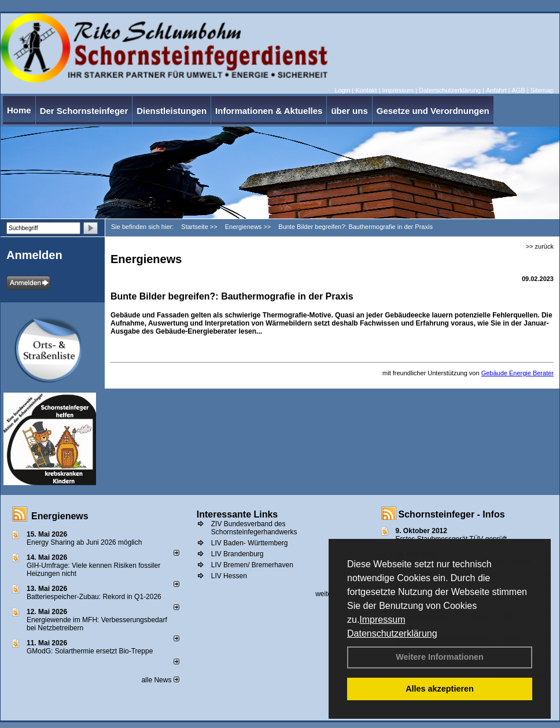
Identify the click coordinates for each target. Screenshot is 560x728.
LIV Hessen (229, 576)
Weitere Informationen (440, 657)
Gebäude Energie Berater (517, 373)
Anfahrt (496, 90)
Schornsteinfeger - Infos (452, 514)
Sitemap (542, 90)
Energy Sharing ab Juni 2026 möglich (84, 542)
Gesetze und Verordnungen (433, 111)
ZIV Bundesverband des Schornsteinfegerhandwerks (254, 528)
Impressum (382, 620)
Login (342, 90)
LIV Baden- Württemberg (250, 543)
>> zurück (540, 246)
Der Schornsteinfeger (84, 111)
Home (19, 110)
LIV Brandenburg (237, 554)
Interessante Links (237, 514)
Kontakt (366, 90)
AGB (518, 90)
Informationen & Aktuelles (269, 111)
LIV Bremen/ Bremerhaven (252, 565)
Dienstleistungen (172, 111)
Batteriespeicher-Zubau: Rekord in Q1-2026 (94, 597)
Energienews (60, 516)
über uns (349, 111)
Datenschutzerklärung (392, 633)
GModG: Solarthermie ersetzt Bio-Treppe (90, 651)
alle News (160, 680)
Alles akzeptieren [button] (440, 689)
